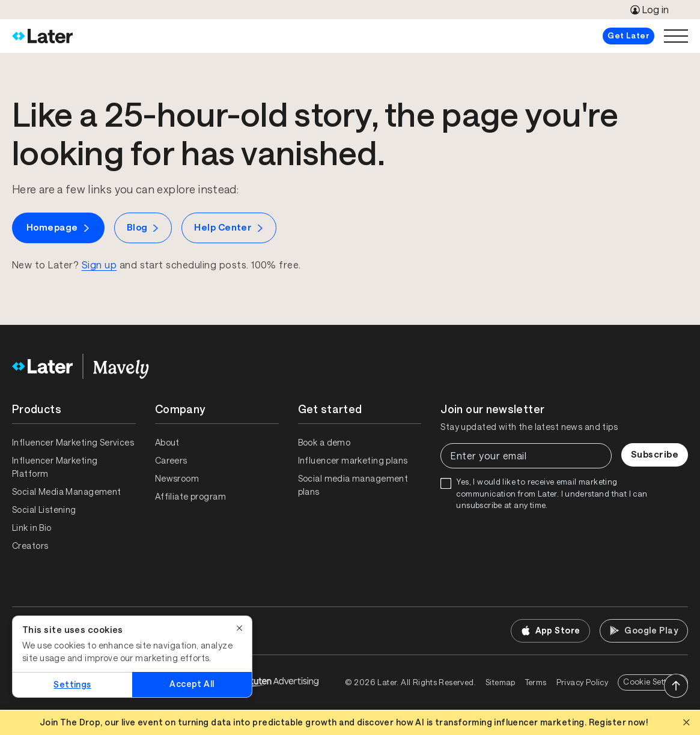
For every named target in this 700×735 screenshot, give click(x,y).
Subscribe (655, 454)
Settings (72, 685)
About (167, 443)
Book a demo (324, 443)
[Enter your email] (526, 456)
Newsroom (177, 479)
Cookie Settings (653, 682)
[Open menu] (676, 36)
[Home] (42, 36)
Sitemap (501, 682)
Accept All (192, 684)
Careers (171, 461)
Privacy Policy (582, 682)
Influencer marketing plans (353, 461)
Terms (536, 682)
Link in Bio (32, 528)
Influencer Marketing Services (73, 443)
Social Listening (44, 510)
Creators (30, 546)
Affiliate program (190, 497)
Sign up (99, 265)
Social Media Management (67, 492)
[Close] (240, 628)
